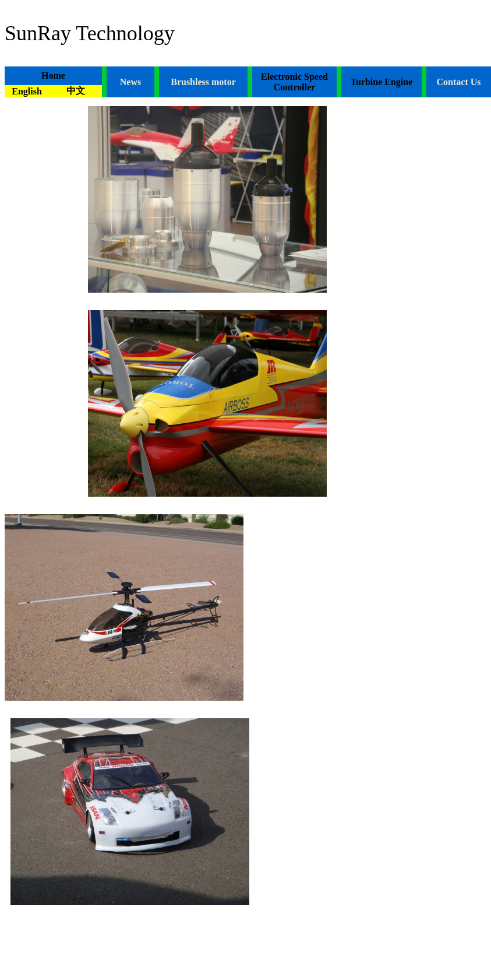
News (130, 82)
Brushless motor (203, 82)
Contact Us (459, 82)
